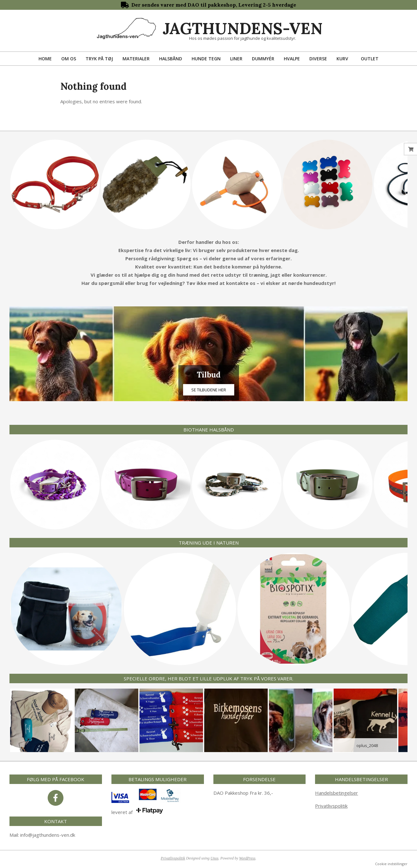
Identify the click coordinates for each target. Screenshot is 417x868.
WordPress (247, 858)
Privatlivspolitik (331, 806)
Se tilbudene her (209, 390)
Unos (214, 858)
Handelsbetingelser (337, 793)
